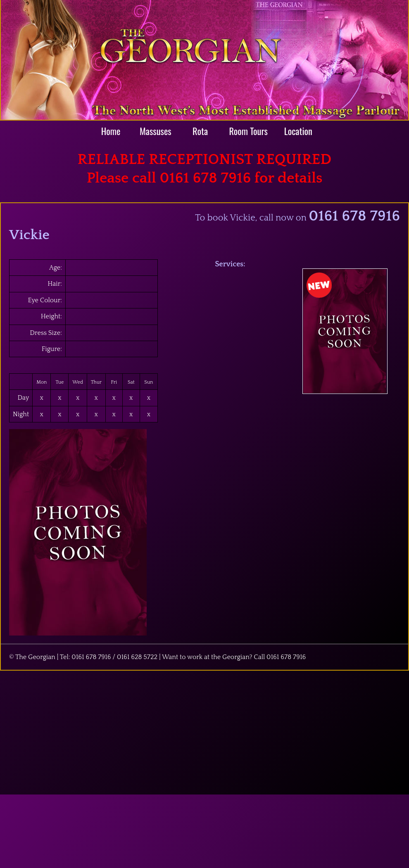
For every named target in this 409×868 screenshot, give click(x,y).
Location (298, 131)
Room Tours (248, 131)
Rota (200, 131)
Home (111, 131)
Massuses (156, 131)
